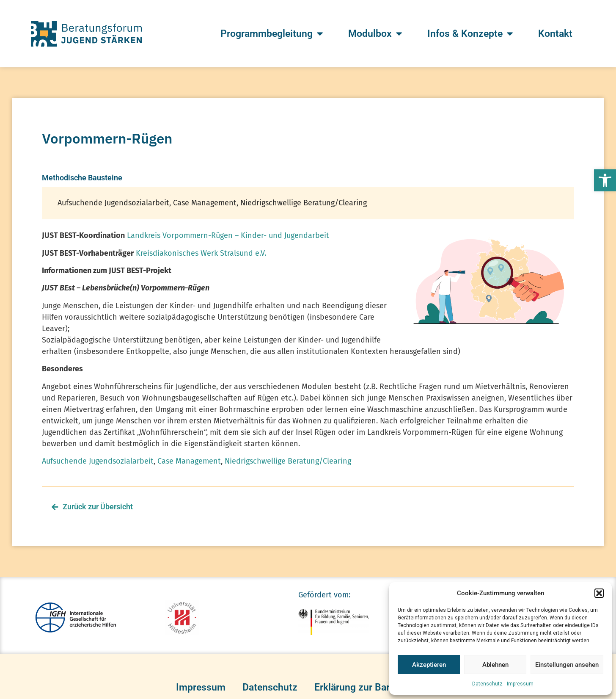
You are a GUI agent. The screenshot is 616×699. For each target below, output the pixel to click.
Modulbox (375, 34)
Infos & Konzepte (470, 34)
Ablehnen (495, 665)
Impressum (520, 684)
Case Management (189, 461)
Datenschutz (487, 684)
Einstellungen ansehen (567, 665)
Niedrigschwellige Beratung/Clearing (288, 461)
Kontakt (555, 34)
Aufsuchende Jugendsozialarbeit (98, 461)
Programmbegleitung (272, 34)
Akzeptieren (429, 665)
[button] (605, 180)
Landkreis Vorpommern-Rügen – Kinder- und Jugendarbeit (228, 235)
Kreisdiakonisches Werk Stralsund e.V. (201, 253)
